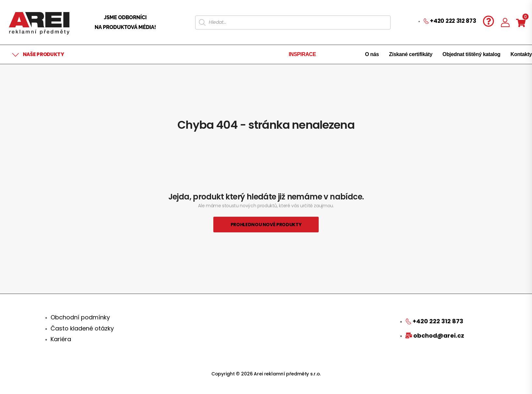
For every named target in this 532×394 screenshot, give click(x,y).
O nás (372, 54)
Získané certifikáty (411, 54)
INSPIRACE (302, 54)
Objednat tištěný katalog (471, 54)
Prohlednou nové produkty (266, 225)
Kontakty (521, 54)
